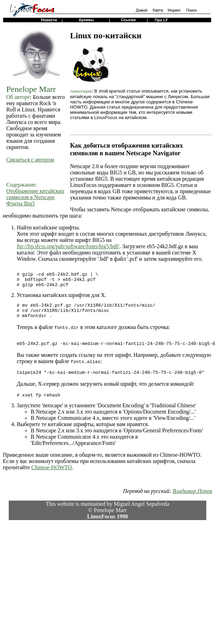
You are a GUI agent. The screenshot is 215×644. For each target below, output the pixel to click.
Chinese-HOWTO (52, 479)
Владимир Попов (192, 502)
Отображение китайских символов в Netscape (35, 194)
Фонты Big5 (21, 203)
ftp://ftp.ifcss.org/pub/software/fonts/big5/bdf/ (68, 246)
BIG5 (99, 240)
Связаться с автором (30, 160)
